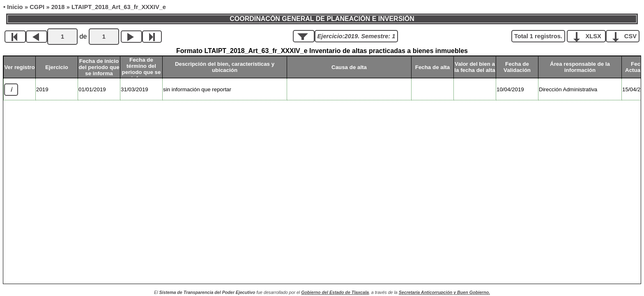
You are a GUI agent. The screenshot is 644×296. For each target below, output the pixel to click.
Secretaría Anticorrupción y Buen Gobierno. (444, 292)
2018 (58, 7)
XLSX (589, 36)
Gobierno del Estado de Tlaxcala (335, 292)
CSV (626, 36)
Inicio (15, 7)
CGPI (37, 7)
